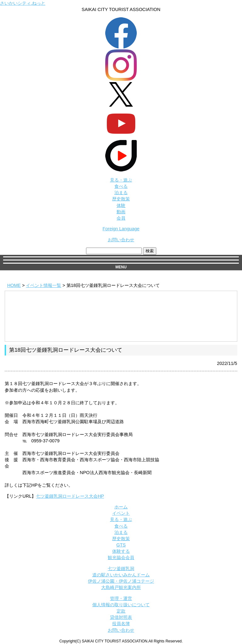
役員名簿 (121, 624)
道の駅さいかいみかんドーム (121, 575)
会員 (121, 218)
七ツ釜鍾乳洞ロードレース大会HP (70, 496)
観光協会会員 (121, 557)
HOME (14, 285)
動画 (121, 212)
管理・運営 (121, 598)
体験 (121, 205)
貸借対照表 (121, 617)
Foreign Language (121, 229)
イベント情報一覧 (43, 285)
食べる (121, 186)
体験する (121, 551)
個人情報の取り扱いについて (121, 605)
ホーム (121, 507)
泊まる (121, 193)
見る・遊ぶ (121, 180)
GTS (121, 545)
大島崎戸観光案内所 (121, 587)
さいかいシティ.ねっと (23, 3)
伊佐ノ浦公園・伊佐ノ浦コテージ (121, 581)
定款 (121, 611)
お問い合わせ (121, 240)
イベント (121, 513)
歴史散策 (121, 199)
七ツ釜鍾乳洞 (121, 568)
